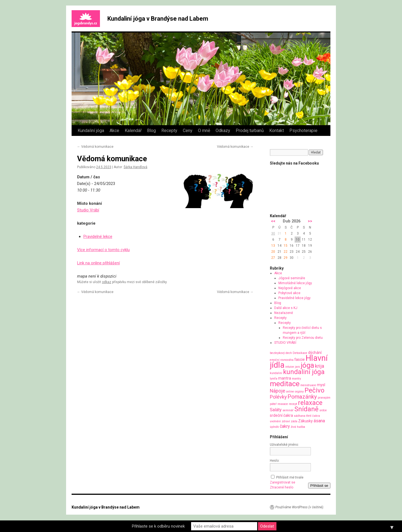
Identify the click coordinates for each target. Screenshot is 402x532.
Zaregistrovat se (283, 482)
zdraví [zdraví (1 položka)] (286, 421)
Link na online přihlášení (98, 263)
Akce (114, 131)
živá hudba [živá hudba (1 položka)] (298, 427)
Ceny (188, 131)
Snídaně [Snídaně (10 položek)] (306, 409)
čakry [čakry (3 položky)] (285, 426)
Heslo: (275, 461)
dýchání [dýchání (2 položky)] (315, 353)
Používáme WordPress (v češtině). (300, 507)
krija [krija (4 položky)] (320, 366)
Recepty (169, 131)
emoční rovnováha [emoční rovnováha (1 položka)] (282, 360)
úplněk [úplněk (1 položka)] (274, 427)
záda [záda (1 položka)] (294, 421)
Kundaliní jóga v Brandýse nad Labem (158, 19)
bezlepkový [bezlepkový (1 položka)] (277, 353)
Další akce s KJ (286, 308)
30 (273, 233)
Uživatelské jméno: (284, 445)
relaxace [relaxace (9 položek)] (310, 403)
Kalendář (133, 131)
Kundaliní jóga (91, 131)
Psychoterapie (303, 131)
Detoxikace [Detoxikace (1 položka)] (300, 353)
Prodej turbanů (250, 131)
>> (310, 221)
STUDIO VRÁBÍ (285, 343)
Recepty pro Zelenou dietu (303, 338)
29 (286, 258)
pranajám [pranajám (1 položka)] (324, 398)
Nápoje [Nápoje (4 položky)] (278, 391)
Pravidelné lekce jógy (294, 298)
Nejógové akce (290, 288)
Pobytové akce (289, 293)
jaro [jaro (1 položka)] (297, 367)
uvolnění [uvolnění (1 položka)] (275, 421)
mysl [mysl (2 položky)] (321, 385)
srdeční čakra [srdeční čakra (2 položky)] (281, 415)
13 (273, 246)
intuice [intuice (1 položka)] (290, 367)
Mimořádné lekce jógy (295, 283)
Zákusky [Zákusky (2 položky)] (305, 421)
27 (273, 258)
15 (286, 246)
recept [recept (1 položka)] (293, 404)
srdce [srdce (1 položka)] (323, 410)
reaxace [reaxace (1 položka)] (283, 404)
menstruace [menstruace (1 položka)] (308, 385)
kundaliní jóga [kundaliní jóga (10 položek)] (304, 372)
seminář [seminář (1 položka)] (288, 410)
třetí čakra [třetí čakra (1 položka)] (313, 416)
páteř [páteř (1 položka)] (273, 404)
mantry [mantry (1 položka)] (296, 379)
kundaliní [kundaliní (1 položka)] (276, 373)
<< (273, 221)
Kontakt (277, 131)
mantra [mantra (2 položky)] (285, 378)
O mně (204, 131)
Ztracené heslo (282, 487)
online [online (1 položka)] (290, 392)
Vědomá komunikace (95, 147)
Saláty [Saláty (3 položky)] (276, 410)
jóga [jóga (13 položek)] (307, 365)
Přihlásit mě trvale (290, 477)
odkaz (107, 282)
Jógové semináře (292, 278)
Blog (151, 131)
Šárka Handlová (135, 167)
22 (286, 252)
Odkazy (223, 131)
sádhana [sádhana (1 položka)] (300, 416)
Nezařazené (284, 313)
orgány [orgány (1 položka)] (299, 392)
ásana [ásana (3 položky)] (319, 421)
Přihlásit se (319, 486)
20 (273, 252)
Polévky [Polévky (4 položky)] (278, 397)
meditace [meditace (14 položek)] (285, 384)
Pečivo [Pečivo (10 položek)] (314, 390)
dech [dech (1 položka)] (289, 353)
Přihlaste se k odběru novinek (158, 526)
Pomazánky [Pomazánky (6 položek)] (302, 397)
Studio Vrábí (88, 210)
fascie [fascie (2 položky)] (300, 359)
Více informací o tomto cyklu (103, 250)
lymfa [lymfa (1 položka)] (274, 379)
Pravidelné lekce (98, 237)
